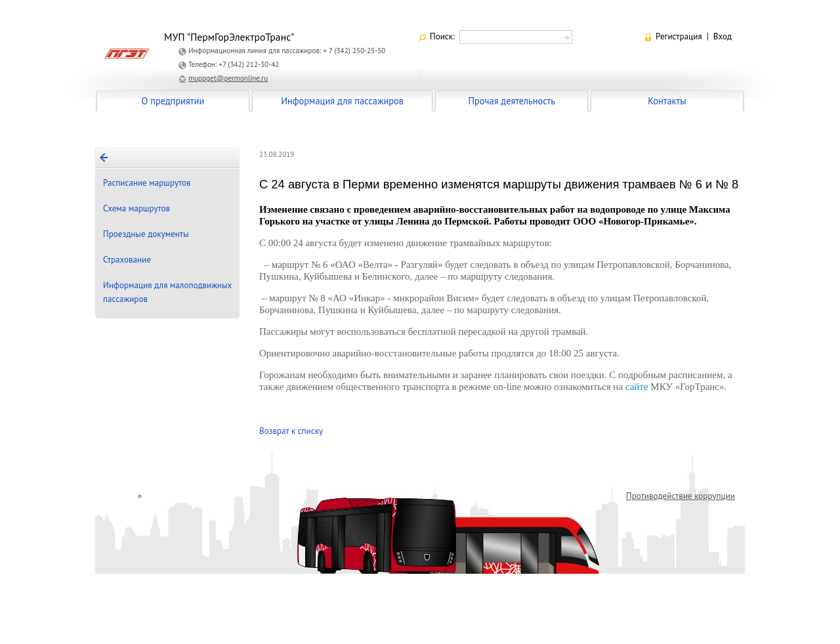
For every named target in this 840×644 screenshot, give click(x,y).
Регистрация (679, 36)
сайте (637, 387)
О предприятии (173, 101)
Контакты (667, 101)
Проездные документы (146, 234)
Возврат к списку (291, 431)
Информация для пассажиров (342, 101)
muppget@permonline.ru (228, 78)
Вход (723, 36)
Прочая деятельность (512, 101)
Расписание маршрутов (147, 183)
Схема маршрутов (136, 208)
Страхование (127, 260)
